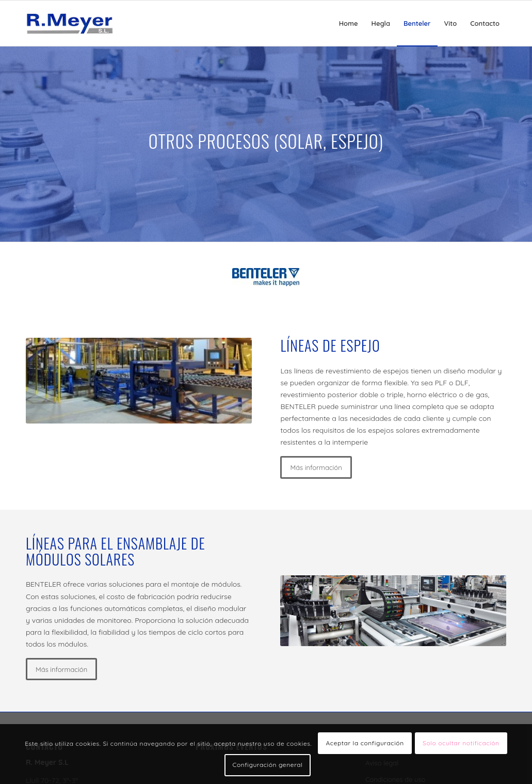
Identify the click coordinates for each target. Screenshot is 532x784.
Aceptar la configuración (365, 743)
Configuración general (268, 765)
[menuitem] (349, 23)
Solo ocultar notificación (461, 743)
